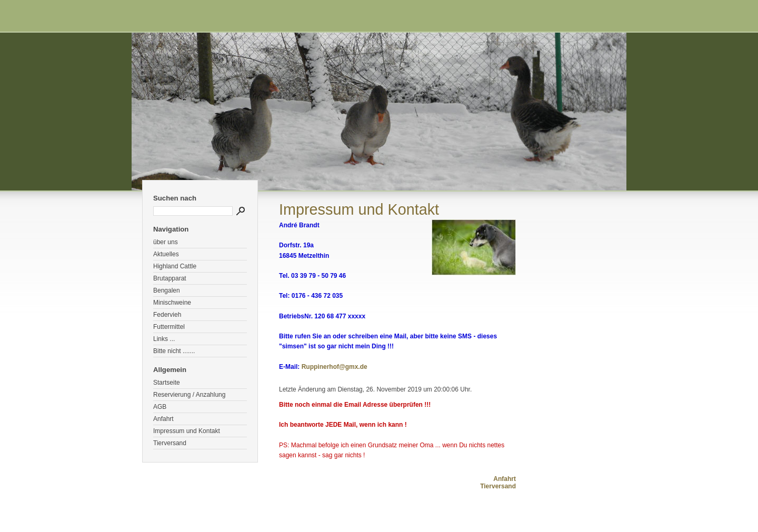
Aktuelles (166, 254)
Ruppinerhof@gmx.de (335, 367)
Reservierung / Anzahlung (189, 395)
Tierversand (170, 443)
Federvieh (167, 315)
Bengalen (167, 290)
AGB (160, 407)
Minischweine (172, 303)
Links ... (164, 339)
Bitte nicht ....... (174, 351)
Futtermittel (169, 327)
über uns (166, 242)
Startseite (167, 383)
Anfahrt (163, 419)
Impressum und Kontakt (187, 431)
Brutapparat (170, 278)
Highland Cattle (175, 266)
